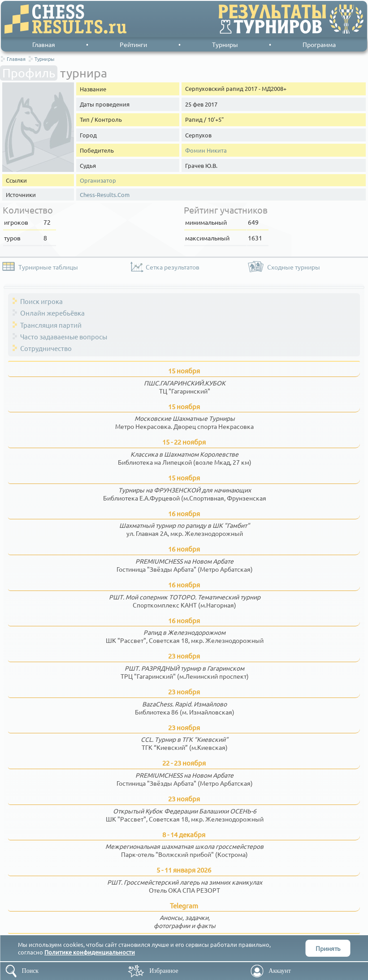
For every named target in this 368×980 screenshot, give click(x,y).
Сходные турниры (294, 267)
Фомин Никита (206, 150)
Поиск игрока (41, 301)
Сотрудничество (46, 348)
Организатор (98, 180)
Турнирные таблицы (48, 267)
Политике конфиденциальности (90, 952)
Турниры (225, 44)
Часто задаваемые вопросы (64, 336)
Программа (319, 44)
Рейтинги (133, 44)
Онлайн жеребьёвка (52, 313)
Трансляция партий (51, 325)
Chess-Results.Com (105, 195)
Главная (44, 44)
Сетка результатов (173, 267)
